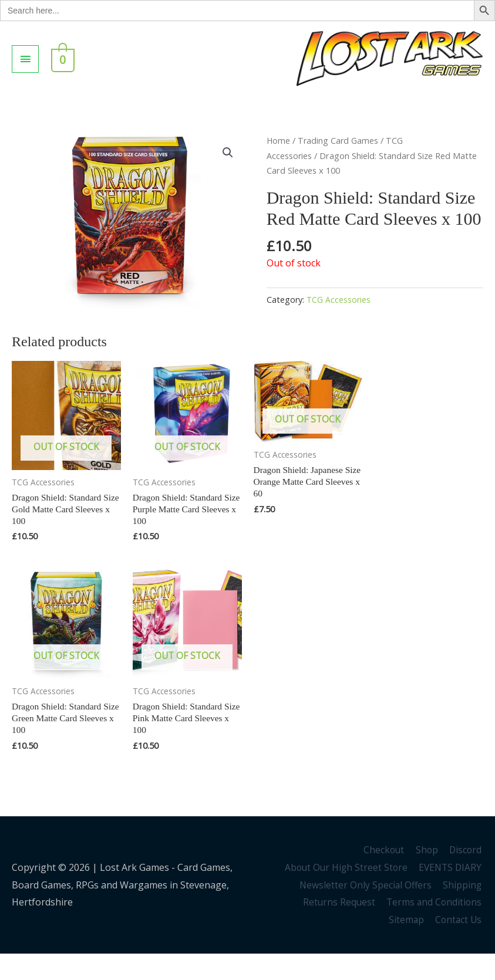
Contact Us (459, 946)
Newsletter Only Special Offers (365, 911)
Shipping (464, 911)
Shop (427, 876)
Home (279, 163)
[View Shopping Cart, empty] (61, 70)
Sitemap (405, 946)
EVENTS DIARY (451, 894)
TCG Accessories (339, 322)
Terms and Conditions (435, 928)
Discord (467, 876)
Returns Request (337, 928)
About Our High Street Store (344, 894)
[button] (228, 176)
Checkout (383, 876)
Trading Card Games (339, 163)
